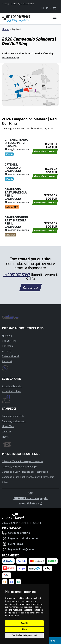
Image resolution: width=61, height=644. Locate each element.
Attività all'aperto (12, 386)
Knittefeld (8, 346)
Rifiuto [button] (24, 629)
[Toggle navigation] (55, 19)
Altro (5, 482)
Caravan (6, 431)
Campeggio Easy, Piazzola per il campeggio (25, 472)
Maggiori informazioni (17, 149)
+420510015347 (17, 275)
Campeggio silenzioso (14, 421)
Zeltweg (7, 351)
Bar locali (7, 361)
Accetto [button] (24, 623)
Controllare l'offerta (45, 151)
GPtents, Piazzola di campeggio (19, 466)
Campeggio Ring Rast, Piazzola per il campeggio (28, 477)
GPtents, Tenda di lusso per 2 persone (23, 461)
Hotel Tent (8, 426)
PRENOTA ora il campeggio (30, 498)
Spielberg (7, 335)
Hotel (5, 437)
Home (5, 29)
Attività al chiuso (11, 391)
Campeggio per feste (13, 416)
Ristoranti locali (11, 356)
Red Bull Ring (9, 341)
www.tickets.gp (31, 503)
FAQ (30, 493)
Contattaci (31, 288)
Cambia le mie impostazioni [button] (24, 635)
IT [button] (48, 8)
